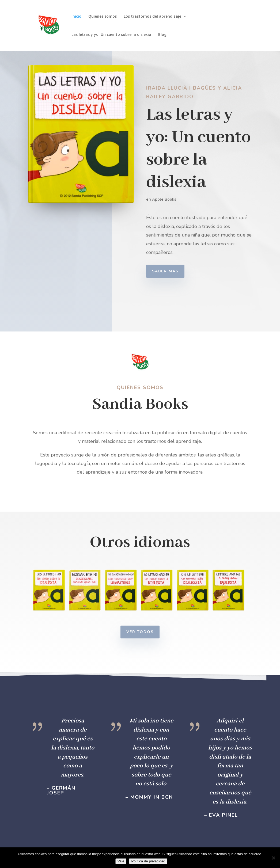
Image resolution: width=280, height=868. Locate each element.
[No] (273, 858)
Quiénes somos (103, 17)
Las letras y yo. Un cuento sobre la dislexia (111, 35)
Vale (121, 861)
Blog (162, 35)
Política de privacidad (148, 861)
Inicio (76, 17)
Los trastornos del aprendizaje (152, 17)
